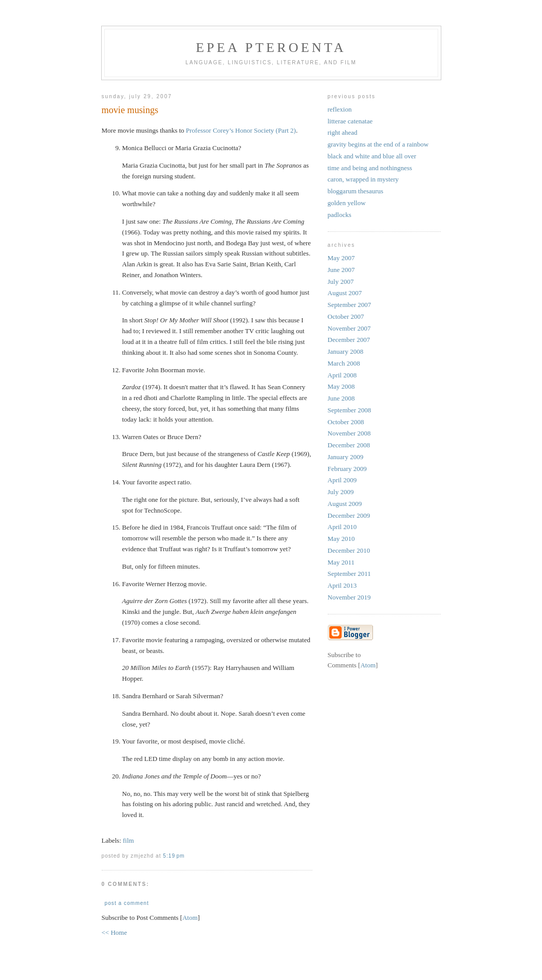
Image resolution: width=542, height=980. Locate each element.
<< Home (115, 932)
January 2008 (346, 351)
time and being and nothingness (370, 168)
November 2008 (349, 433)
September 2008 (350, 410)
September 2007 (350, 305)
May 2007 (341, 258)
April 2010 (342, 527)
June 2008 (341, 398)
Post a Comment (127, 903)
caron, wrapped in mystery (363, 179)
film (128, 840)
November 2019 (349, 597)
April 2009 (342, 480)
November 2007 (349, 328)
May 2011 (341, 562)
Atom (190, 918)
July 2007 (341, 282)
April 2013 (342, 585)
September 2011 (349, 574)
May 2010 (341, 539)
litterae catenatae (350, 121)
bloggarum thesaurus (356, 191)
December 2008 (349, 445)
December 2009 (349, 515)
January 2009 (346, 457)
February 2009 (347, 469)
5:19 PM (174, 856)
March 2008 (344, 363)
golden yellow (347, 203)
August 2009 (345, 504)
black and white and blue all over (372, 156)
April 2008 (342, 375)
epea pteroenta (271, 48)
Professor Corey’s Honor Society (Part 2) (241, 130)
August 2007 (345, 293)
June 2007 (341, 270)
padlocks (340, 215)
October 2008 (346, 422)
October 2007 (346, 316)
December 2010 (349, 550)
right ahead (343, 132)
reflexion (340, 109)
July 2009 (341, 492)
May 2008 (341, 386)
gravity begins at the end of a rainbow (378, 144)
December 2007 (349, 340)
